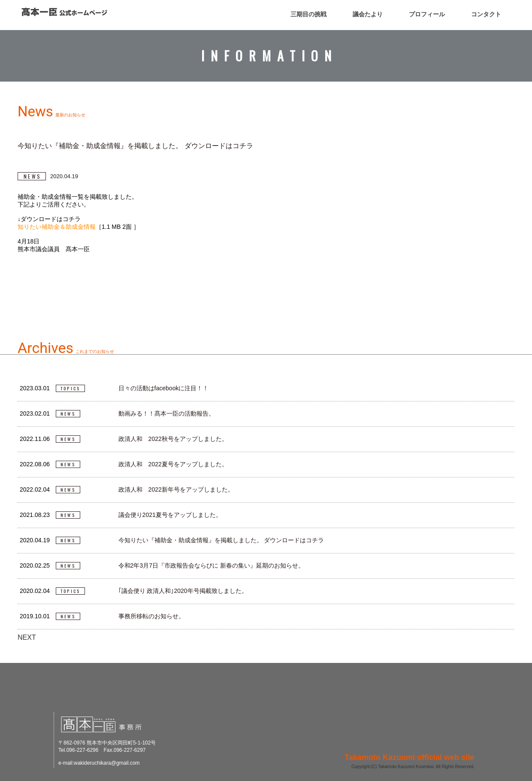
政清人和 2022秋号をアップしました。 (173, 439)
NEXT (27, 637)
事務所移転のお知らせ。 (151, 616)
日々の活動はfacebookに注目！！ (164, 388)
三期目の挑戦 (308, 14)
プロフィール (427, 14)
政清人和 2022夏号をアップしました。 (173, 464)
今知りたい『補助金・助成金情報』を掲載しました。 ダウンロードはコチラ (221, 540)
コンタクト (486, 14)
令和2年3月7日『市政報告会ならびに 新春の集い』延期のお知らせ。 (211, 565)
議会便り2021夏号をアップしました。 (170, 515)
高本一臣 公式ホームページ (64, 12)
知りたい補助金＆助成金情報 (57, 227)
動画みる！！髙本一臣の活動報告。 (166, 413)
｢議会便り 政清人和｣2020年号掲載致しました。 (183, 591)
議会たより (368, 14)
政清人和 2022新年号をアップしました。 (176, 489)
